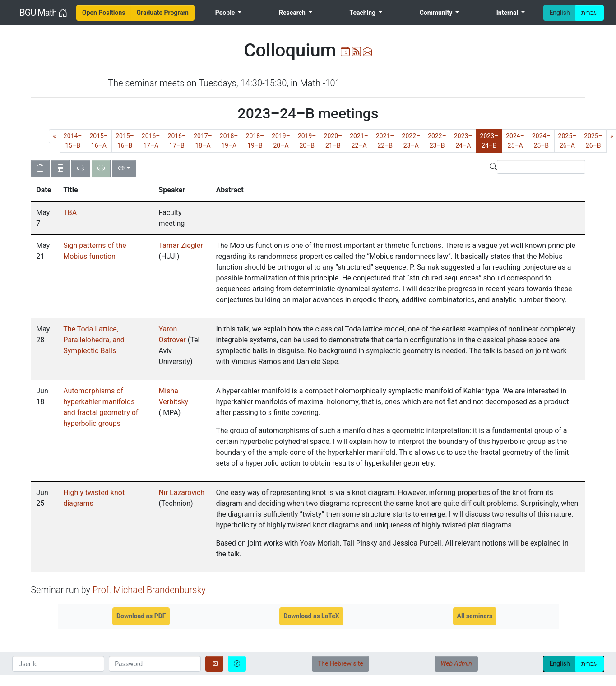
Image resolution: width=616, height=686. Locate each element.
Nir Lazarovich (181, 492)
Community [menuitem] (437, 13)
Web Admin (456, 663)
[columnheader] (44, 191)
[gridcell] (44, 218)
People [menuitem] (226, 13)
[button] (44, 190)
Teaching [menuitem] (363, 13)
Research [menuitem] (293, 13)
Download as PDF (141, 616)
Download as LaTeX (311, 616)
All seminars (475, 616)
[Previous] (54, 136)
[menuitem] (104, 13)
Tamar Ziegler (181, 245)
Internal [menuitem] (508, 13)
